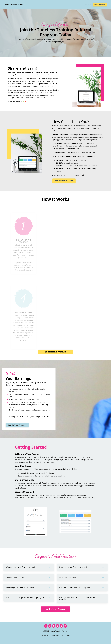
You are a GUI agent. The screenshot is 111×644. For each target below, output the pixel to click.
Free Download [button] (100, 4)
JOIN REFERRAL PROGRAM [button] (55, 352)
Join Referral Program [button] (64, 180)
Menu (88, 4)
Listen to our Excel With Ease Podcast (55, 640)
